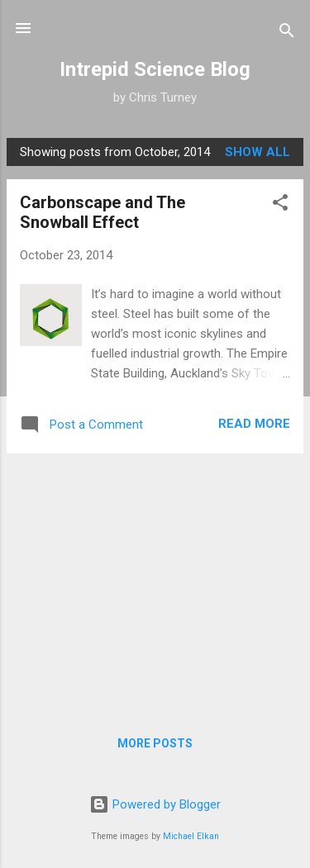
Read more (254, 424)
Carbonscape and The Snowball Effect (103, 212)
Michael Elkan (191, 836)
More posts (155, 743)
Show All (258, 152)
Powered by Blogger (155, 804)
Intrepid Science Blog (155, 69)
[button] (280, 205)
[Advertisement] (155, 582)
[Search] (287, 33)
